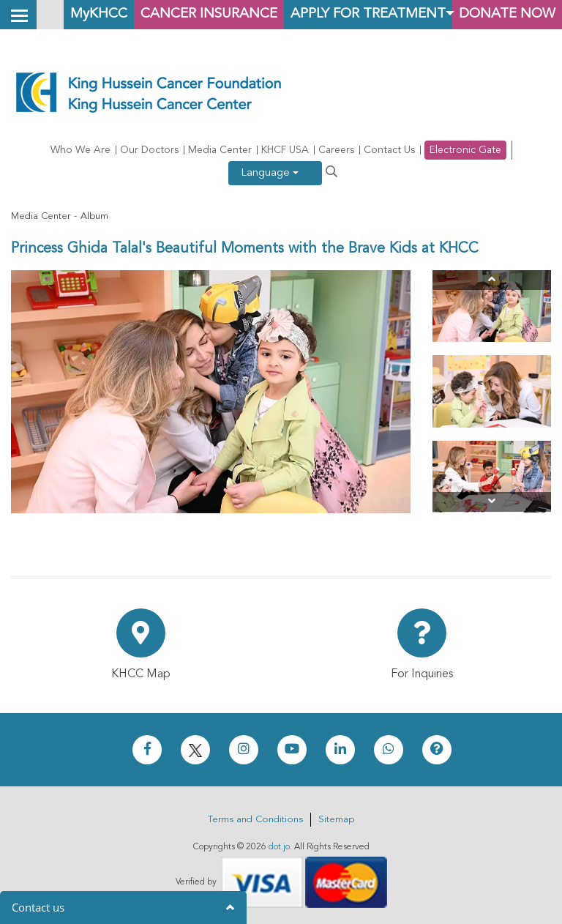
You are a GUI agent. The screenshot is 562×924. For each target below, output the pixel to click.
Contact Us (389, 150)
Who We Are (80, 150)
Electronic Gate (465, 150)
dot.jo (279, 847)
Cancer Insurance (209, 14)
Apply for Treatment (368, 14)
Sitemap (336, 820)
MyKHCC (99, 14)
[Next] (492, 502)
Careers (336, 150)
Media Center (220, 150)
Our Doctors (149, 150)
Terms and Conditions (255, 820)
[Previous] (492, 280)
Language (270, 173)
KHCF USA (285, 150)
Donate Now (507, 14)
